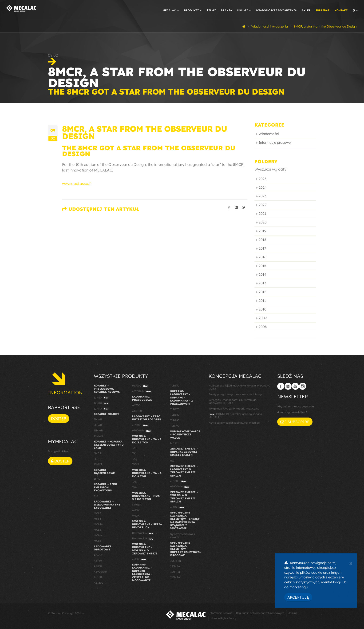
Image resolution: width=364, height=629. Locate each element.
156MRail (176, 572)
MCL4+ (98, 524)
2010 (263, 309)
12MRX (102, 409)
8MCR (97, 459)
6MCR (97, 453)
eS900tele (142, 391)
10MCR (98, 464)
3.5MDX (137, 505)
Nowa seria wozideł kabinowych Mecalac (234, 423)
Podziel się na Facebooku (229, 207)
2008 (263, 327)
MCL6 (97, 530)
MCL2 (97, 513)
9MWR (98, 425)
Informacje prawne (220, 613)
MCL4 (97, 519)
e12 (96, 496)
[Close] (351, 563)
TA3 (134, 459)
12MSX (102, 398)
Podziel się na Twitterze (244, 207)
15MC (97, 479)
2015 (262, 266)
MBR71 (174, 443)
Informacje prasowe (275, 143)
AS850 (98, 566)
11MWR (98, 430)
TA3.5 (135, 464)
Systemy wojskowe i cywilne (183, 535)
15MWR (98, 436)
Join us (293, 613)
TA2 (134, 453)
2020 (263, 222)
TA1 (134, 448)
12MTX (102, 403)
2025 (263, 179)
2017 (262, 248)
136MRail (176, 566)
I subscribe (295, 422)
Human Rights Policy (223, 618)
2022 (263, 205)
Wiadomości (269, 134)
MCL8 (97, 541)
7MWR (98, 419)
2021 (262, 214)
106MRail (176, 561)
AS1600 (99, 583)
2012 (262, 292)
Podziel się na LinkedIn (236, 207)
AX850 (136, 405)
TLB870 (175, 409)
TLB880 (175, 415)
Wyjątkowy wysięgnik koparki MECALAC (234, 409)
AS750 (98, 561)
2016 (262, 257)
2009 (263, 318)
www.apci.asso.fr (77, 183)
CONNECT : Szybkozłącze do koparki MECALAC (235, 416)
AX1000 (137, 411)
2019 (262, 231)
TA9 (134, 487)
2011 (262, 301)
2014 (263, 275)
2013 (262, 283)
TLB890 (175, 420)
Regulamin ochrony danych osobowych (260, 613)
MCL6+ (98, 535)
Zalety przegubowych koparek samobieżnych (236, 394)
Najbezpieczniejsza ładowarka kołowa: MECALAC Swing (239, 387)
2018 (262, 240)
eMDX (140, 559)
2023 (263, 196)
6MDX (136, 510)
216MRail (176, 577)
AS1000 (99, 577)
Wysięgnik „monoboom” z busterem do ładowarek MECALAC (233, 401)
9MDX (136, 516)
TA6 (134, 482)
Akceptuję (298, 597)
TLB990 (175, 426)
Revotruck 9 (143, 539)
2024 (263, 187)
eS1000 (140, 386)
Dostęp (59, 418)
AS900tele (100, 572)
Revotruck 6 (143, 533)
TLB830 (175, 386)
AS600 (98, 555)
